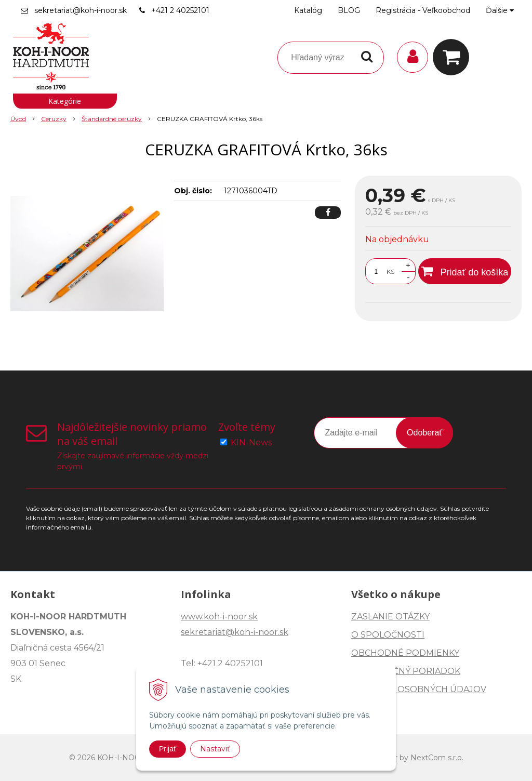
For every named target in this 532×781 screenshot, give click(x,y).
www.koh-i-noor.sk (219, 617)
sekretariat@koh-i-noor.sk (81, 10)
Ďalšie (500, 10)
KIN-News (251, 442)
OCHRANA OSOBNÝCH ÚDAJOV (419, 689)
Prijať (168, 749)
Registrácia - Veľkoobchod (423, 10)
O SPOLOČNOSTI (388, 635)
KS (390, 272)
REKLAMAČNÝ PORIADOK (406, 671)
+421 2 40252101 (180, 10)
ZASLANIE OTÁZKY (390, 617)
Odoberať (424, 433)
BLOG (349, 10)
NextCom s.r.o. (437, 758)
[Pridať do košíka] (465, 271)
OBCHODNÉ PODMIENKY (405, 653)
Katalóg (308, 10)
